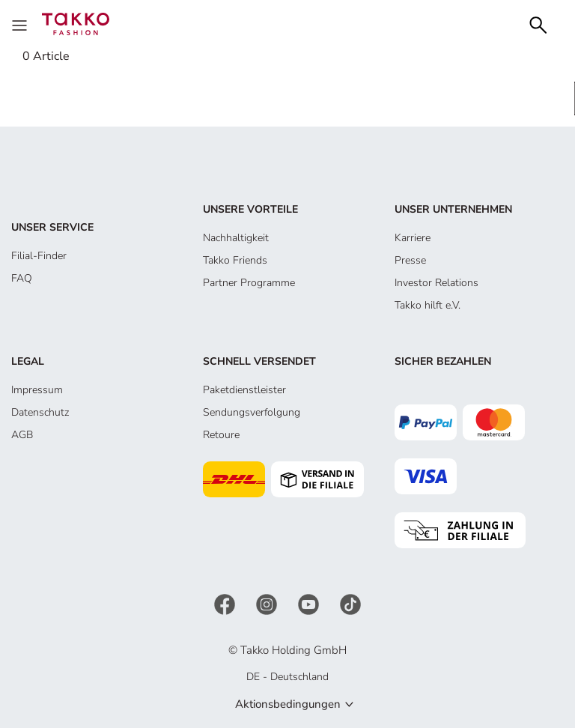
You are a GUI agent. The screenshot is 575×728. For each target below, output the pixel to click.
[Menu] (21, 24)
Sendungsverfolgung (252, 412)
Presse (410, 260)
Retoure (221, 435)
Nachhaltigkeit (236, 238)
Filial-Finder (39, 256)
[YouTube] (310, 603)
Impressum (37, 390)
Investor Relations (436, 283)
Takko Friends (235, 260)
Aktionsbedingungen (288, 704)
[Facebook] (226, 603)
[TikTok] (350, 603)
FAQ (22, 278)
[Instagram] (268, 603)
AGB (22, 435)
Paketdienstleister (244, 390)
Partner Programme (249, 283)
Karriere (413, 238)
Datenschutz (40, 412)
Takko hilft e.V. (428, 305)
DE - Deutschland (287, 677)
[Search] (538, 24)
